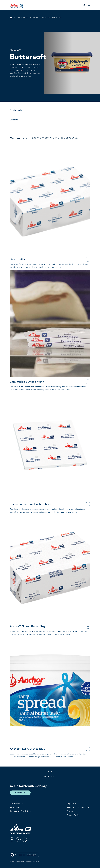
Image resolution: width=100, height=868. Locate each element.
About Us (14, 807)
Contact (71, 811)
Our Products (16, 803)
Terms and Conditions (21, 811)
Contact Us (20, 793)
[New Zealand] (11, 18)
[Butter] (35, 18)
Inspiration (72, 803)
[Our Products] (23, 18)
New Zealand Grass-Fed (78, 807)
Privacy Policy (73, 815)
